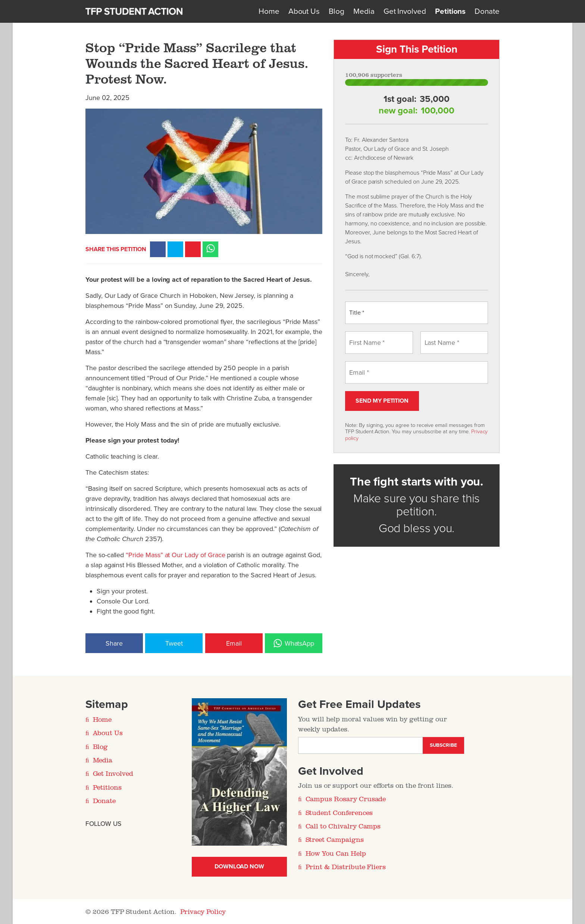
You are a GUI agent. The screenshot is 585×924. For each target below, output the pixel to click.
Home (269, 11)
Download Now (239, 867)
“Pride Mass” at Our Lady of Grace (175, 555)
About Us (304, 11)
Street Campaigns (335, 839)
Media (364, 11)
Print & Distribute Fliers (346, 867)
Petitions (450, 11)
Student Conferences (339, 812)
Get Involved (405, 11)
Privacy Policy (203, 911)
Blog (337, 11)
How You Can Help (336, 853)
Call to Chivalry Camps (343, 826)
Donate (487, 11)
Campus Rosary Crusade (346, 799)
